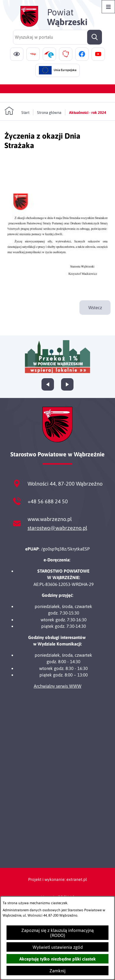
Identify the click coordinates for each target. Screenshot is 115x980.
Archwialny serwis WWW (58, 686)
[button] (57, 281)
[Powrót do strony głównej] (17, 111)
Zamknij (57, 971)
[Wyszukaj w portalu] (57, 37)
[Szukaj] (95, 37)
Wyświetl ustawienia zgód (58, 947)
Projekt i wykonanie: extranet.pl (57, 879)
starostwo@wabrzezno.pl (57, 528)
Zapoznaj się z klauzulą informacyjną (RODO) (57, 933)
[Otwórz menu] (108, 7)
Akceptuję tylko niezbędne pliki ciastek (57, 959)
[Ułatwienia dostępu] (17, 54)
